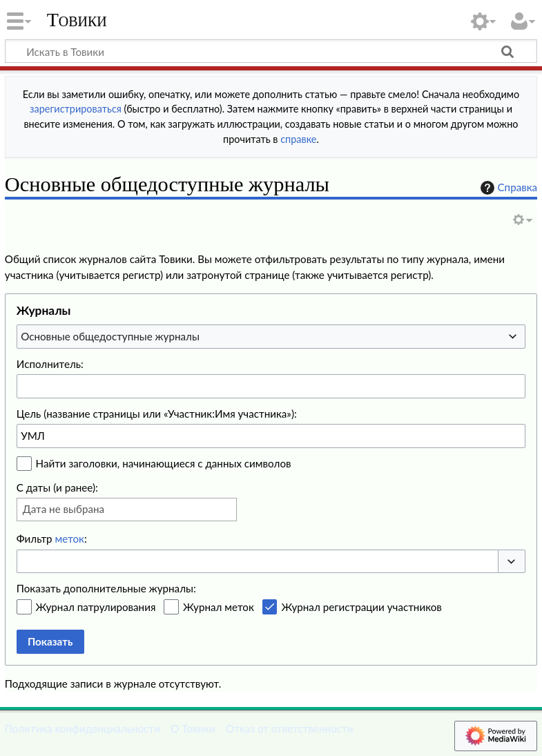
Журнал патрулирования (96, 607)
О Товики (193, 728)
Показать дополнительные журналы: (106, 588)
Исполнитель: (50, 364)
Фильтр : (52, 539)
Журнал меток (219, 607)
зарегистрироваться (76, 109)
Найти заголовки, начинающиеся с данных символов (164, 463)
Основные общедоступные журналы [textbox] (110, 336)
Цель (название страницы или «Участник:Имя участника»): (157, 414)
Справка (507, 188)
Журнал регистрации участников (361, 607)
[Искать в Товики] (271, 51)
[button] (512, 562)
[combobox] (271, 336)
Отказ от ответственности (289, 728)
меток (70, 539)
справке (298, 139)
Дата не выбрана (64, 509)
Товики (77, 20)
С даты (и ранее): (57, 487)
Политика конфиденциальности (83, 728)
